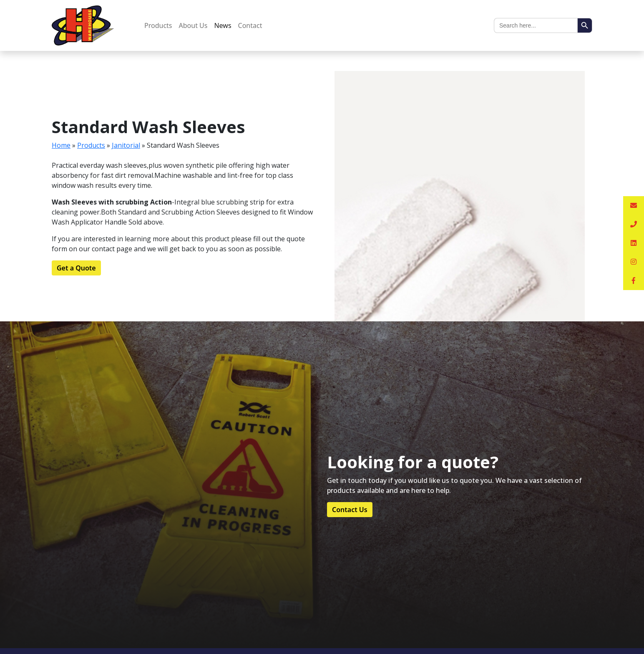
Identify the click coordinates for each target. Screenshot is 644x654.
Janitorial (126, 145)
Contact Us (350, 510)
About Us (193, 25)
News (223, 25)
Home (61, 145)
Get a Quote (76, 268)
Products (158, 25)
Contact (250, 25)
